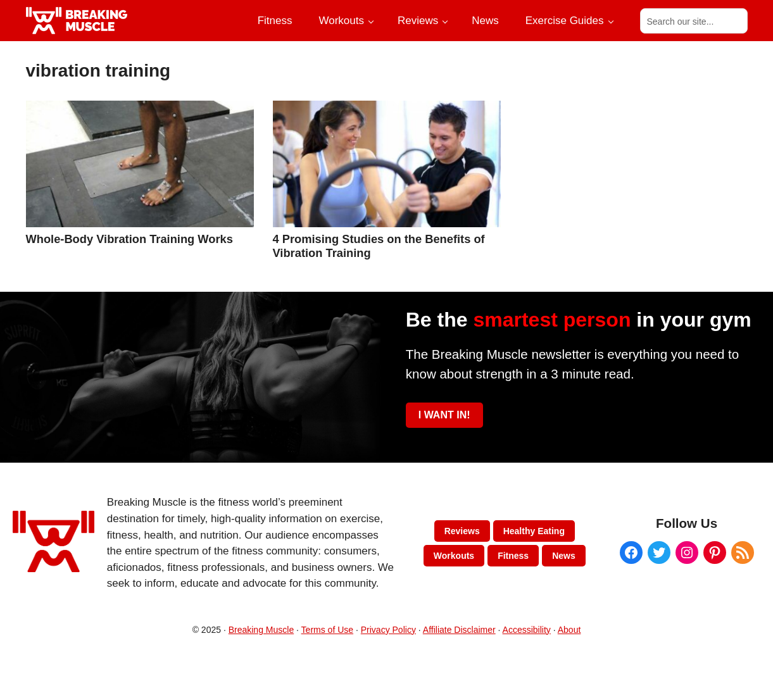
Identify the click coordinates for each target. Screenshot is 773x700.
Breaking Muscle (261, 630)
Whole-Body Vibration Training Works (129, 239)
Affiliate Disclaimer (459, 630)
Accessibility (527, 630)
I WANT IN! (444, 415)
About (569, 630)
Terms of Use (327, 630)
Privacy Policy (388, 630)
